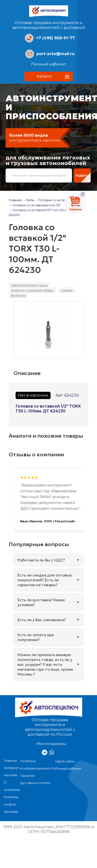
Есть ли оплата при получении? (36, 637)
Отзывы (67, 290)
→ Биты (28, 200)
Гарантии (28, 776)
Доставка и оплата (35, 783)
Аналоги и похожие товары (32, 290)
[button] (49, 76)
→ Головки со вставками (55, 200)
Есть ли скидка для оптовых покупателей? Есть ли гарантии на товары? (45, 580)
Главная (15, 200)
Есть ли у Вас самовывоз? (42, 620)
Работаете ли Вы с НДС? (41, 560)
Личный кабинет (49, 64)
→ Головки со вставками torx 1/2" (35, 205)
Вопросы (18, 295)
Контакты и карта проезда (11, 804)
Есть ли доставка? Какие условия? (41, 602)
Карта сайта (65, 761)
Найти (82, 175)
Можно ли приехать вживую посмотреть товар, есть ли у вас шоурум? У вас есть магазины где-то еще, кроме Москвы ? (45, 664)
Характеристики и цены (29, 285)
